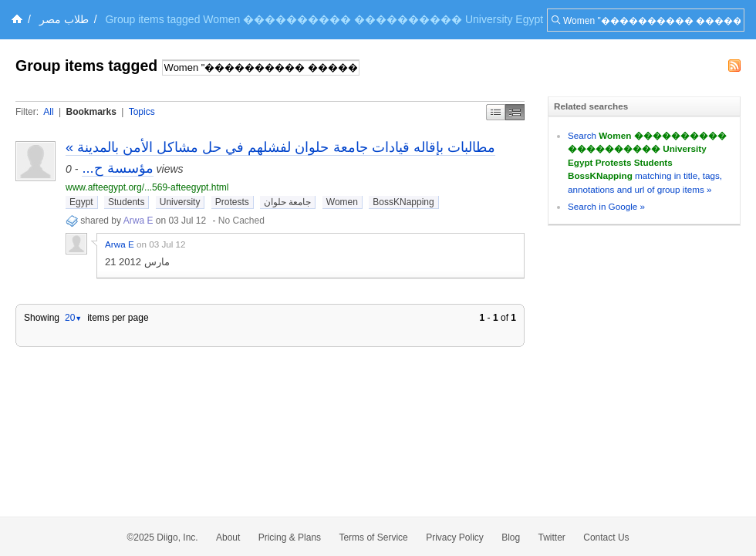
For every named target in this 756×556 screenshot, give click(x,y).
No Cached (241, 221)
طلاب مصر (64, 19)
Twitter (552, 537)
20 (73, 318)
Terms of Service (373, 537)
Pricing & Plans (290, 537)
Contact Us (606, 537)
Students (126, 202)
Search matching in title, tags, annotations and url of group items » (647, 162)
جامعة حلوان (287, 202)
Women (342, 202)
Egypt (81, 202)
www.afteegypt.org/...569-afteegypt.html (147, 187)
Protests (232, 202)
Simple (496, 112)
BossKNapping (403, 202)
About (228, 537)
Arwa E (138, 221)
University (180, 202)
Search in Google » (606, 206)
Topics (142, 112)
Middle (515, 112)
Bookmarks (91, 112)
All (48, 112)
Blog (511, 537)
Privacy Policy (455, 537)
